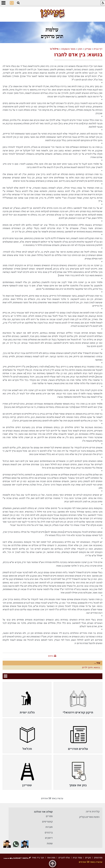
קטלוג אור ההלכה (43, 812)
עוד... (97, 663)
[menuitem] (78, 699)
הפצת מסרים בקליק (89, 817)
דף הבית (98, 49)
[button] (18, 3)
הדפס (51, 656)
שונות (50, 843)
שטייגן (88, 49)
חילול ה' (54, 49)
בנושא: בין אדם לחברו (78, 55)
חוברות (49, 827)
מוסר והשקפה (68, 49)
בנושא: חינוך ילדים (91, 667)
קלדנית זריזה (93, 812)
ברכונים (49, 833)
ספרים (49, 816)
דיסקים (49, 838)
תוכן (80, 49)
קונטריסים (47, 822)
